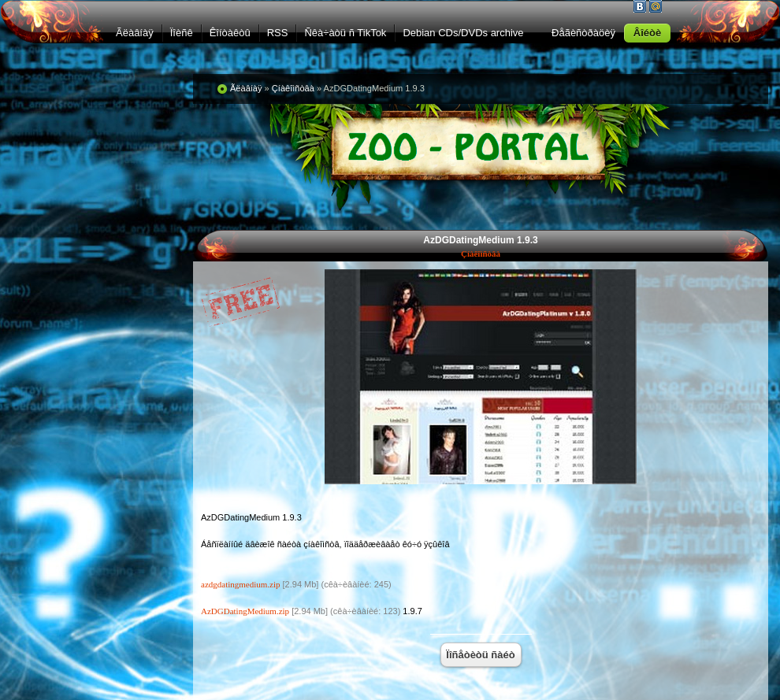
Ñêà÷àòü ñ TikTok (345, 33)
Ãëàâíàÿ (135, 33)
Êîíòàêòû (230, 33)
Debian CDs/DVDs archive (463, 33)
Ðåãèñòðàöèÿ (583, 33)
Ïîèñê (182, 33)
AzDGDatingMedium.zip (245, 611)
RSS (278, 33)
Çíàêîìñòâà (481, 254)
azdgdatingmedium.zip (241, 584)
